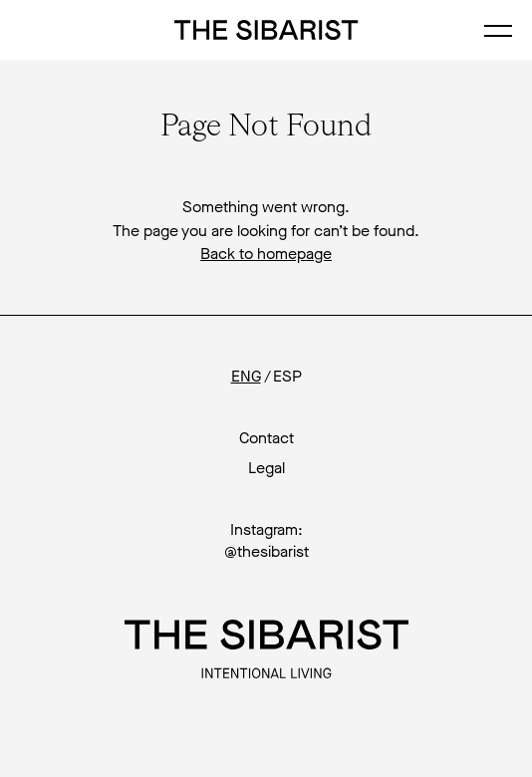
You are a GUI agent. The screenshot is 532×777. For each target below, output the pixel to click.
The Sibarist (266, 30)
